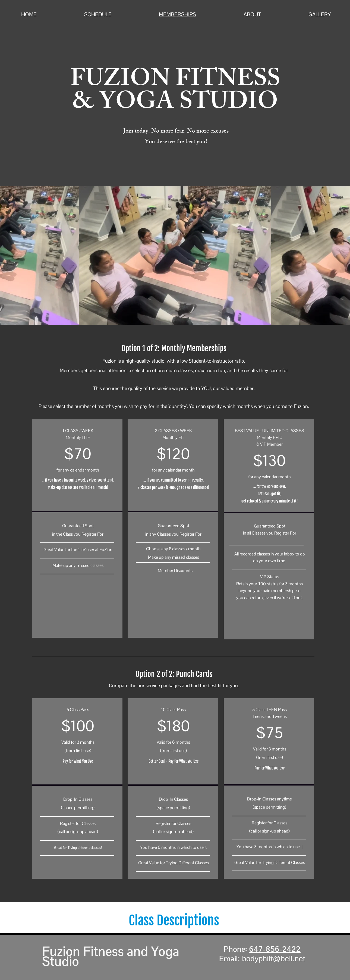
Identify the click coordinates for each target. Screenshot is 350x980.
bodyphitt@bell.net (273, 959)
